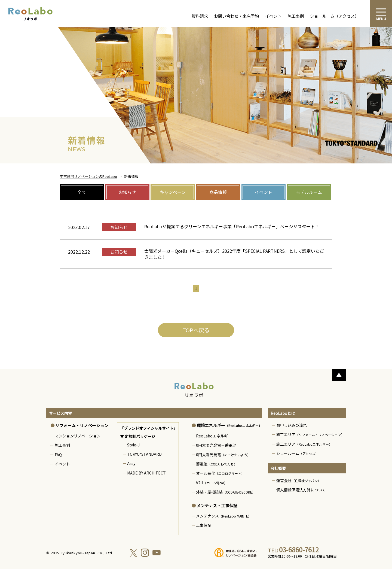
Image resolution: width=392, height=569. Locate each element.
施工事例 (296, 16)
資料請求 (200, 16)
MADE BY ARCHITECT (146, 473)
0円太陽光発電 (223, 455)
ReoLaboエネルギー (214, 436)
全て (82, 192)
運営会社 (299, 480)
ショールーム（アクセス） (334, 16)
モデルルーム (309, 192)
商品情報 (218, 192)
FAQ (58, 455)
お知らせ (127, 192)
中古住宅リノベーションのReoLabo (88, 176)
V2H (212, 483)
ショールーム (297, 453)
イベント (273, 16)
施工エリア (310, 434)
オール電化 (220, 473)
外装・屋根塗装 (226, 492)
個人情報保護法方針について (301, 490)
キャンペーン (173, 192)
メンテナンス (224, 516)
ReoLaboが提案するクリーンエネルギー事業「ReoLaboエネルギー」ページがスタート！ (232, 226)
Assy (131, 463)
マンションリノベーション (78, 436)
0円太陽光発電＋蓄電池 (216, 445)
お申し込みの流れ (292, 425)
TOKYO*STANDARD (144, 454)
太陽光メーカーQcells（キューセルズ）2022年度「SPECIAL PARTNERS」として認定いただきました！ (234, 254)
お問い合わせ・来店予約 (236, 16)
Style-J (133, 445)
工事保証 (204, 525)
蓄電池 (217, 464)
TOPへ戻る (196, 330)
